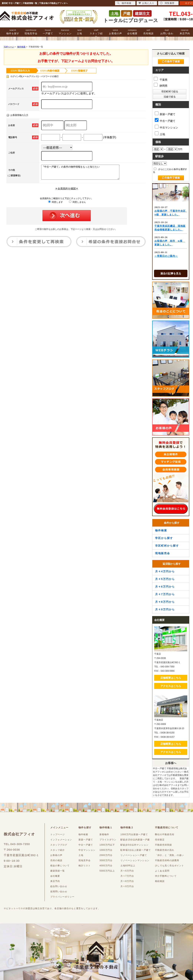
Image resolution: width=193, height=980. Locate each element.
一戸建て (48, 32)
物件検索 (161, 530)
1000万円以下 (107, 845)
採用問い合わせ (59, 892)
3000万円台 (106, 860)
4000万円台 (106, 866)
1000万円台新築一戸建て (134, 834)
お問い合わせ (167, 34)
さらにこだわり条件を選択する (170, 170)
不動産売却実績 (163, 845)
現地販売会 (163, 553)
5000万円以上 (107, 871)
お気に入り (146, 3)
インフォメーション (61, 840)
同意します (56, 205)
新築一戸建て (165, 114)
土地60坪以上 (128, 866)
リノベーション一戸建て (134, 855)
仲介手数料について (166, 876)
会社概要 (132, 32)
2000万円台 (106, 855)
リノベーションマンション (135, 860)
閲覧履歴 (167, 3)
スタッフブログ (59, 845)
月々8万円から (165, 602)
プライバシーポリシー (62, 897)
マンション (65, 32)
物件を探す (13, 32)
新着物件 (104, 834)
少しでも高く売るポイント (169, 866)
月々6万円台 (127, 871)
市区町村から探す (167, 546)
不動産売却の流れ (165, 850)
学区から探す (164, 538)
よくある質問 (162, 871)
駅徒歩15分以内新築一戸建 (135, 840)
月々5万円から (165, 579)
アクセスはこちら (171, 686)
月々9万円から (165, 609)
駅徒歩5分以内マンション (134, 845)
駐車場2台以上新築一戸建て (136, 850)
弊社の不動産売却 (165, 834)
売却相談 (148, 32)
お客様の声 (115, 32)
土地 (79, 32)
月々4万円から (165, 571)
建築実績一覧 (58, 871)
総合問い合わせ (59, 886)
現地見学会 (31, 32)
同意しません (77, 205)
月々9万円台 (127, 886)
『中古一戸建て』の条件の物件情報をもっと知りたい (85, 174)
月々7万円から (165, 594)
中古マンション (166, 127)
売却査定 (160, 840)
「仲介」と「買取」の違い (169, 855)
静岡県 (161, 85)
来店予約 (185, 32)
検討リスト (85, 866)
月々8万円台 (127, 881)
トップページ (58, 834)
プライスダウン (108, 840)
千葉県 (161, 79)
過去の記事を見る (171, 273)
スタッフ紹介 (96, 34)
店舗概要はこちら (171, 678)
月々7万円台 (127, 876)
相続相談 (160, 881)
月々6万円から (165, 587)
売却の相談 (56, 860)
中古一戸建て (165, 120)
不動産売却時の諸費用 (167, 860)
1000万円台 (106, 850)
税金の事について (60, 866)
